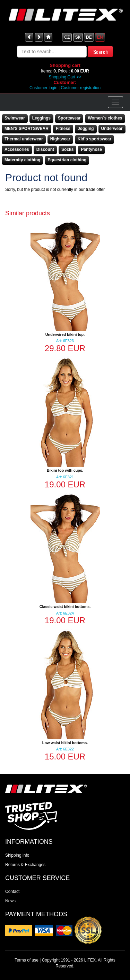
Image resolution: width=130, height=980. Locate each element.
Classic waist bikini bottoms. (65, 607)
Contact (12, 892)
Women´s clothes (105, 118)
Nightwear (60, 139)
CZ (67, 37)
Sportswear (69, 118)
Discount (45, 149)
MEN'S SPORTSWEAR (27, 129)
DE (89, 37)
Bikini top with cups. (65, 470)
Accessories (17, 149)
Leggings (41, 118)
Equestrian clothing (67, 160)
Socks (67, 149)
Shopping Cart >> (65, 77)
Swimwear (15, 118)
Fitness (63, 129)
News (10, 901)
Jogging (86, 129)
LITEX (90, 960)
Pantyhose (91, 149)
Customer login (44, 88)
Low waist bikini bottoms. (65, 743)
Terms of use (27, 960)
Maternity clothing (22, 160)
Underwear (112, 129)
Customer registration (81, 88)
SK (78, 37)
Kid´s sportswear (94, 139)
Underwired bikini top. (65, 334)
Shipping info (17, 855)
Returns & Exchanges (25, 865)
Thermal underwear (24, 139)
